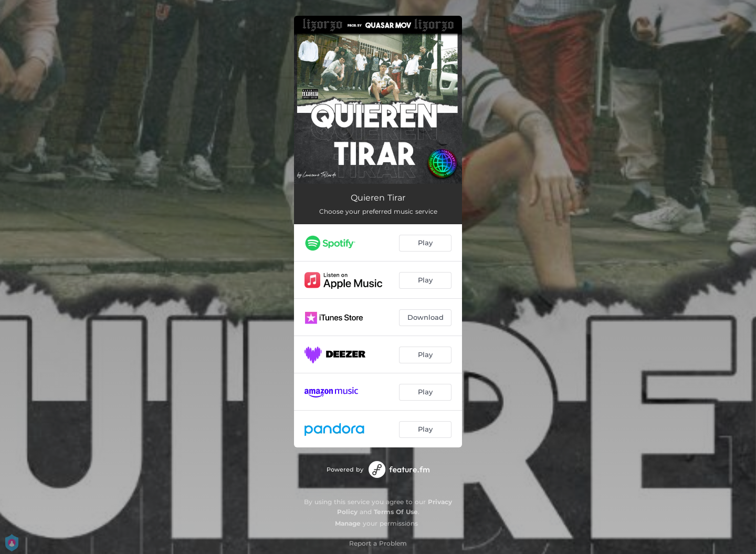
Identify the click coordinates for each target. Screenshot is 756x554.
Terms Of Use (396, 512)
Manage (348, 523)
